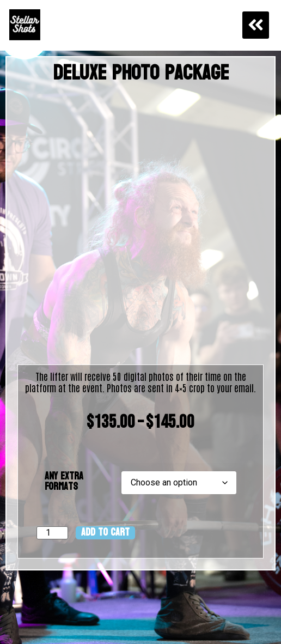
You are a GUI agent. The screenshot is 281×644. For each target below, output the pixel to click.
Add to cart (105, 533)
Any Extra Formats (64, 482)
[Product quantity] (52, 533)
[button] (256, 25)
